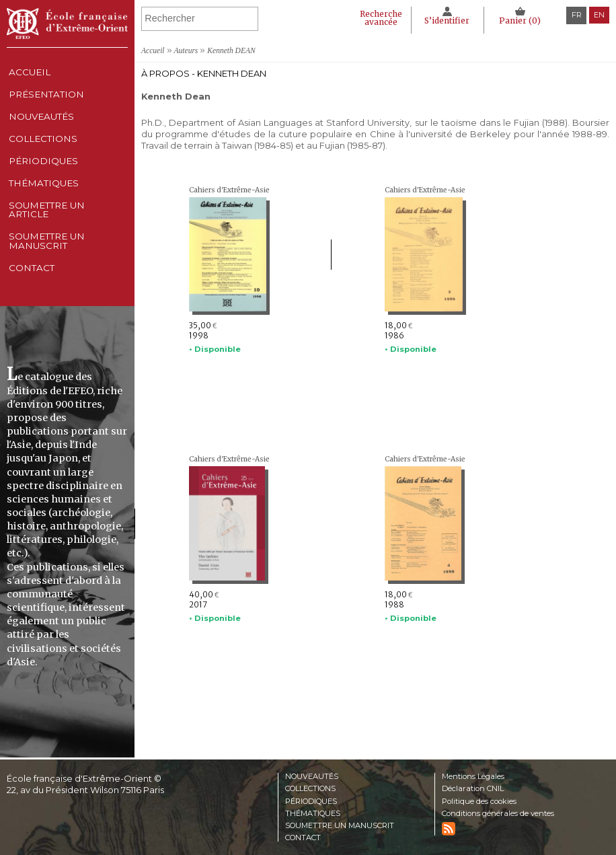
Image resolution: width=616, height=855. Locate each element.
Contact (31, 328)
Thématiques (314, 813)
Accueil (28, 75)
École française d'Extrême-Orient (67, 24)
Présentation (47, 105)
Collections (313, 788)
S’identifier (442, 21)
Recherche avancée (374, 18)
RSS (449, 828)
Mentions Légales (474, 775)
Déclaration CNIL (474, 788)
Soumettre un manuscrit (48, 293)
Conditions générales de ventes (499, 813)
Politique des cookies (479, 800)
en (599, 15)
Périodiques (313, 800)
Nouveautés (42, 134)
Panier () (518, 21)
